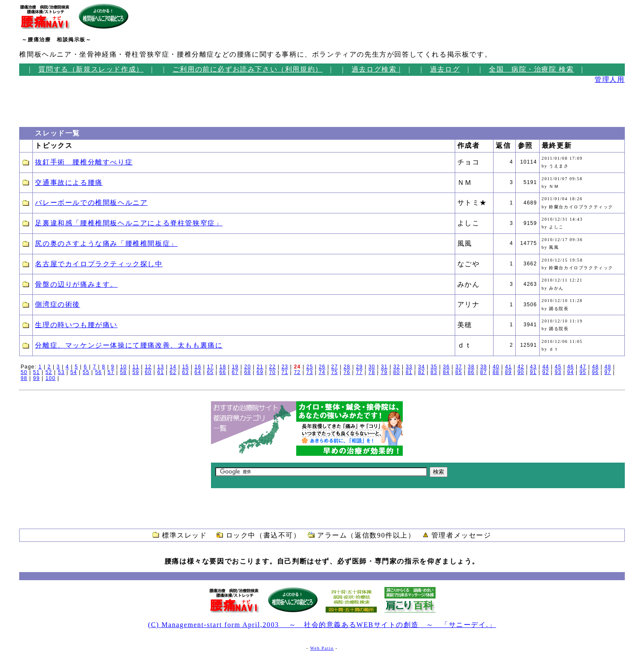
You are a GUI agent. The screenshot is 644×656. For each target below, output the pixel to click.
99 (37, 378)
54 (74, 372)
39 (484, 367)
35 (434, 367)
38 (471, 367)
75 (335, 372)
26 (322, 367)
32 (397, 367)
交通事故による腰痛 (69, 183)
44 (546, 367)
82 (422, 372)
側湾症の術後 (58, 304)
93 (558, 372)
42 (521, 367)
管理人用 (609, 79)
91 (533, 372)
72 (297, 372)
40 (496, 367)
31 (384, 367)
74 (322, 372)
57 (111, 372)
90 (521, 372)
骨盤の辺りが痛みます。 (76, 284)
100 (51, 378)
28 (347, 367)
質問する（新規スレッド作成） (91, 69)
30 (372, 367)
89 (508, 372)
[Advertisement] (45, 103)
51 (37, 372)
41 (508, 367)
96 (595, 372)
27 (335, 367)
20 (248, 367)
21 (260, 367)
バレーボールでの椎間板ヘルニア (91, 203)
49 (608, 367)
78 (372, 372)
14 (173, 367)
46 (571, 367)
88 (496, 372)
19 (235, 367)
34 (422, 367)
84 (446, 372)
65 (210, 372)
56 (98, 372)
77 (359, 372)
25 (310, 367)
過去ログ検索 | (376, 69)
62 (173, 372)
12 (148, 367)
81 (409, 372)
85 (459, 372)
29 (359, 367)
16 (198, 367)
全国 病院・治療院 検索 (531, 69)
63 (185, 372)
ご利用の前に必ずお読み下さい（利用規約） (248, 69)
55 (86, 372)
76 (347, 372)
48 (595, 367)
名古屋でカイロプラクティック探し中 (99, 264)
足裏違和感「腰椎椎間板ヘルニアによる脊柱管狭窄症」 (129, 223)
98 (24, 378)
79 (384, 372)
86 (471, 372)
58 (124, 372)
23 (285, 367)
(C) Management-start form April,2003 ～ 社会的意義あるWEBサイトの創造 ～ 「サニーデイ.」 (322, 625)
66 (223, 372)
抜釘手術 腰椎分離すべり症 (84, 162)
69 (260, 372)
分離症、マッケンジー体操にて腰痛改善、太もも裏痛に (129, 345)
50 (24, 372)
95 (583, 372)
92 (546, 372)
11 (136, 367)
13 (161, 367)
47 (583, 367)
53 (61, 372)
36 (446, 367)
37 (459, 367)
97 (608, 372)
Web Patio (322, 648)
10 (124, 367)
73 (310, 372)
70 (272, 372)
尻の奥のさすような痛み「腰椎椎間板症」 (106, 243)
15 (185, 367)
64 (198, 372)
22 (272, 367)
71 (285, 372)
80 (397, 372)
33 (409, 367)
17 (211, 367)
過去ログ (445, 69)
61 (161, 372)
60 (148, 372)
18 (223, 367)
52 (49, 372)
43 (533, 367)
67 (235, 372)
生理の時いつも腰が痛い (76, 325)
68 (248, 372)
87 (484, 372)
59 (136, 372)
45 (558, 367)
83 (434, 372)
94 (571, 372)
